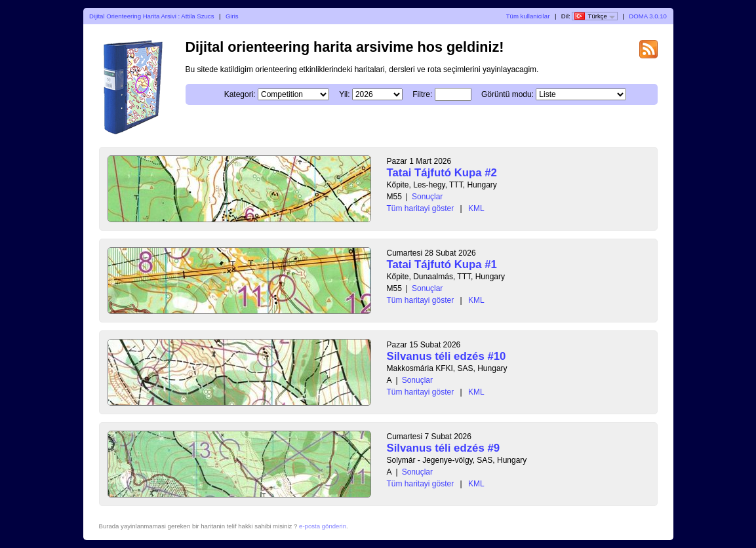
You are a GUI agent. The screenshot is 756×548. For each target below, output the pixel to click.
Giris (232, 16)
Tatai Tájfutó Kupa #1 (442, 264)
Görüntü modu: (507, 94)
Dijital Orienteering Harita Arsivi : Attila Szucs (151, 16)
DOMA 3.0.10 (648, 16)
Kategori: (240, 94)
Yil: (344, 94)
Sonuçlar (427, 197)
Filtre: (422, 94)
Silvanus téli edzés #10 (447, 356)
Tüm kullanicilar (528, 16)
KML (476, 208)
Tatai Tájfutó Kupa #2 (442, 173)
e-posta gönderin (323, 526)
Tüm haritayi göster (421, 208)
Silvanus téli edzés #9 (444, 448)
